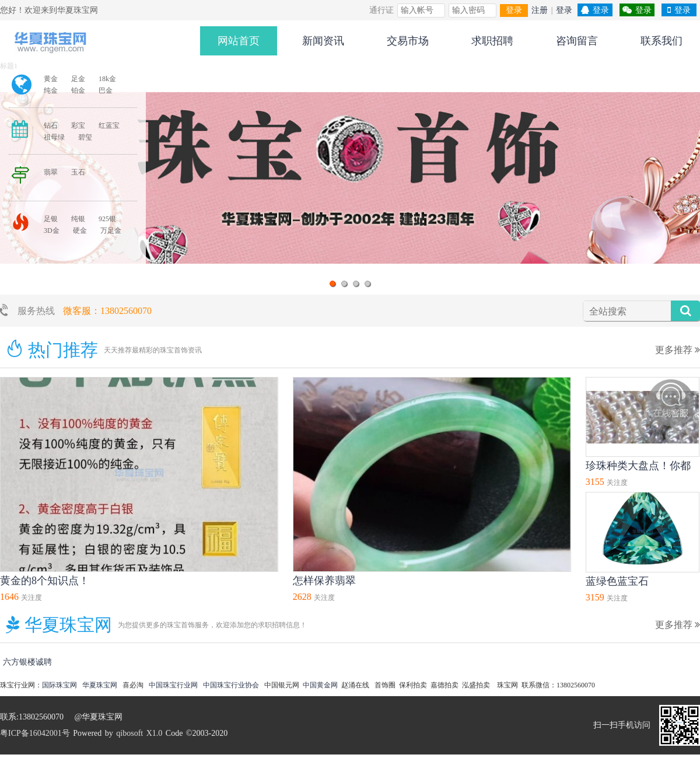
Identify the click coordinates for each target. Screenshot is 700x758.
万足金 (111, 230)
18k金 (107, 79)
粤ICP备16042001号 (35, 733)
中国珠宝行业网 (173, 685)
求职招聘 (492, 41)
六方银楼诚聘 (27, 662)
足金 (78, 79)
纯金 (51, 90)
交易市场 (408, 41)
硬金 (80, 230)
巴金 (106, 90)
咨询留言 (577, 41)
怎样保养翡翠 (324, 581)
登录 (514, 10)
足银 (51, 219)
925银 (107, 219)
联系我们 (661, 41)
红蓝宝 (109, 125)
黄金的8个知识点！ (45, 581)
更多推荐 (678, 350)
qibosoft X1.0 (139, 733)
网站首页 (239, 41)
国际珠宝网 (60, 685)
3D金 (52, 230)
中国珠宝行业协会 (231, 685)
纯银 (78, 219)
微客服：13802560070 (107, 311)
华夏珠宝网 (100, 685)
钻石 (51, 125)
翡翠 (51, 172)
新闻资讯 (323, 41)
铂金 (78, 90)
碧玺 (85, 137)
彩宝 (78, 125)
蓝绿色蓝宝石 (617, 581)
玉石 (78, 172)
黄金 (51, 79)
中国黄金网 (320, 685)
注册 (540, 10)
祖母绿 (54, 137)
